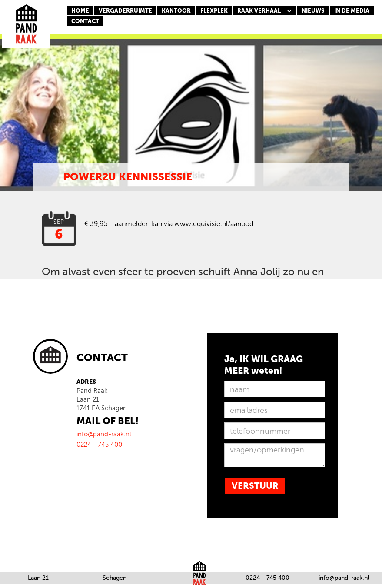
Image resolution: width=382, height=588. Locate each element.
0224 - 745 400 (267, 578)
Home (80, 11)
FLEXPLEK (214, 11)
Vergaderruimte (125, 11)
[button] (265, 11)
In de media (352, 11)
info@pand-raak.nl (344, 578)
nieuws (313, 11)
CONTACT (85, 21)
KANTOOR (176, 11)
